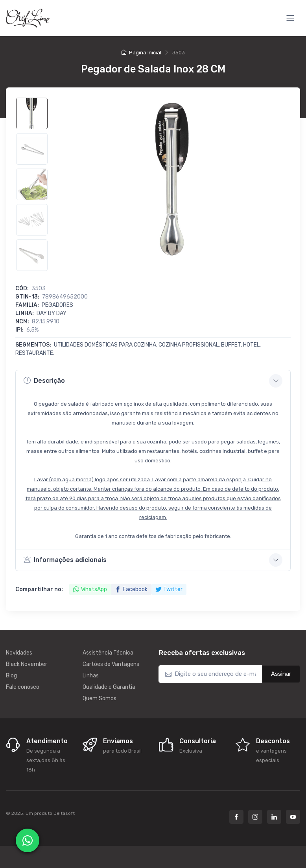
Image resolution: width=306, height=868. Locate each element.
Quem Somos (100, 698)
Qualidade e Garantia (109, 687)
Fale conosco (23, 687)
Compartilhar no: (39, 589)
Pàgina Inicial (141, 53)
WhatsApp (90, 589)
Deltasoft (64, 813)
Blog (11, 676)
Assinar (281, 674)
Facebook (131, 589)
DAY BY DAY (52, 313)
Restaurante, (35, 353)
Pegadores (57, 305)
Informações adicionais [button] (65, 560)
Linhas (91, 676)
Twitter (169, 589)
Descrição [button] (44, 380)
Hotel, (252, 345)
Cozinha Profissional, (190, 345)
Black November (27, 664)
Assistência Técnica (108, 653)
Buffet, (232, 345)
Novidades (19, 653)
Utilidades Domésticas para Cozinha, (106, 345)
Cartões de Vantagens (111, 664)
